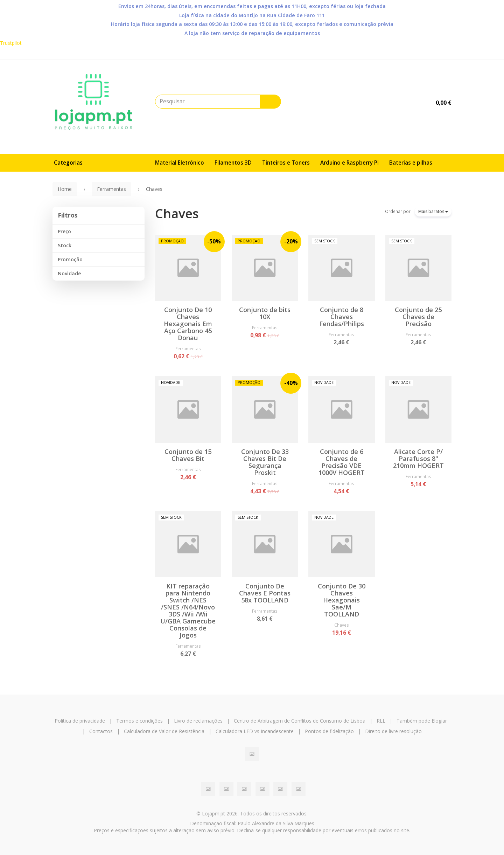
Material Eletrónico (180, 163)
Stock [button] (65, 245)
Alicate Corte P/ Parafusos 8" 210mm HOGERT (418, 458)
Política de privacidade (80, 721)
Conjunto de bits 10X (265, 313)
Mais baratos (433, 211)
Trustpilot (11, 43)
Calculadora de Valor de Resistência (164, 731)
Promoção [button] (70, 259)
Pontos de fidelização (329, 731)
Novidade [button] (69, 273)
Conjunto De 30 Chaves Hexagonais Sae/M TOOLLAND (342, 600)
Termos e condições (139, 721)
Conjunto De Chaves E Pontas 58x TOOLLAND (265, 593)
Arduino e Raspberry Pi (349, 163)
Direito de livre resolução (393, 731)
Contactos (101, 731)
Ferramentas (188, 349)
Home (65, 189)
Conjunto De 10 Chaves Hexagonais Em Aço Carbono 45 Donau (188, 324)
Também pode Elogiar (422, 721)
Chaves (177, 213)
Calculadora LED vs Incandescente (255, 731)
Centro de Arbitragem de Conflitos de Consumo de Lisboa (300, 721)
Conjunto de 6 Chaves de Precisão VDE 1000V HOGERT (342, 462)
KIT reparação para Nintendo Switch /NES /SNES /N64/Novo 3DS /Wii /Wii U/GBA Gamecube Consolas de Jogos (188, 611)
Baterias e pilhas (411, 163)
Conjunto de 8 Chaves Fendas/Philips (342, 317)
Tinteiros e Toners (286, 163)
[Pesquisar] (271, 102)
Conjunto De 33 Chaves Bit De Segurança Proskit (265, 462)
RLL (381, 721)
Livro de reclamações (198, 721)
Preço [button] (64, 231)
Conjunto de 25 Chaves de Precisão (418, 317)
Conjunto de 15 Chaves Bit (188, 455)
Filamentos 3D (233, 163)
